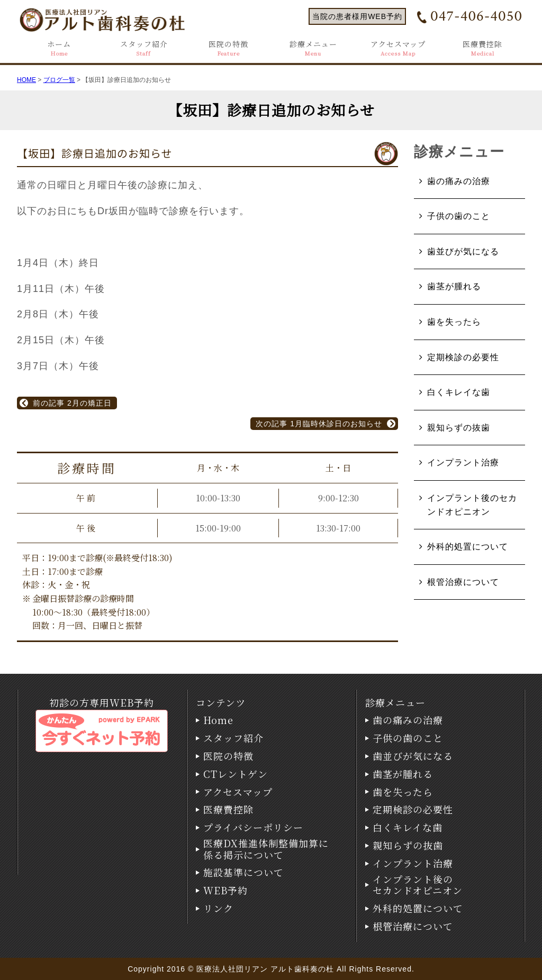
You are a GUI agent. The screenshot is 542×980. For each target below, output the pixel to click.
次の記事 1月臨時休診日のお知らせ (319, 424)
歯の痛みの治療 (459, 181)
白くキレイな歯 (459, 392)
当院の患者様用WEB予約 (357, 16)
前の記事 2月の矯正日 (72, 403)
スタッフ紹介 (144, 48)
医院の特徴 (228, 48)
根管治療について (463, 582)
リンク (218, 909)
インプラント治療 (463, 462)
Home (218, 720)
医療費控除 (482, 48)
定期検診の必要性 (463, 357)
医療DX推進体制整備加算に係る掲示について (266, 849)
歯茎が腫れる (454, 286)
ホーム (59, 48)
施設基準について (243, 873)
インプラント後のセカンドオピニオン (472, 505)
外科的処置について (468, 547)
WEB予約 (225, 891)
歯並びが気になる (463, 251)
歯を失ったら (454, 322)
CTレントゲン (236, 774)
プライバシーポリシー (253, 828)
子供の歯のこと (459, 216)
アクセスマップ (398, 48)
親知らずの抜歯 (459, 428)
